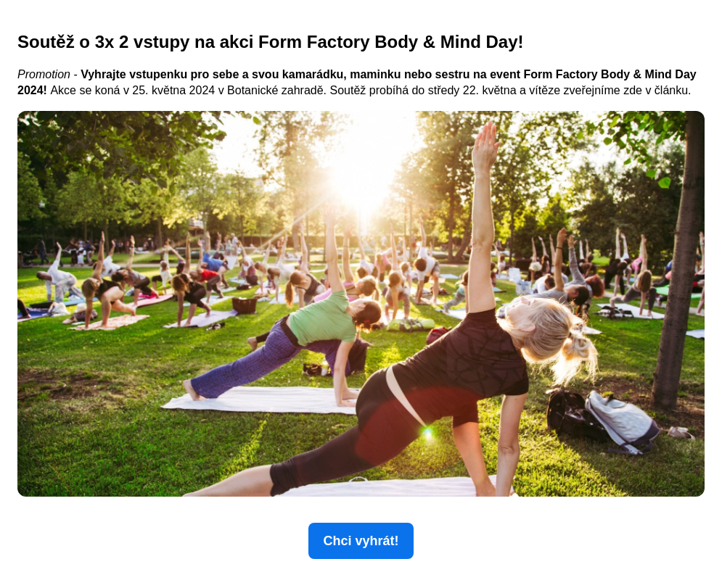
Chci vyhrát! (361, 541)
